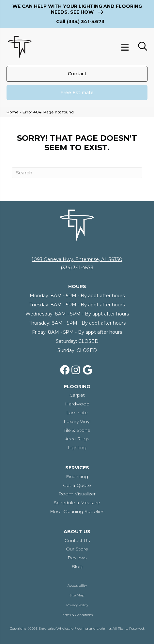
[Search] (77, 173)
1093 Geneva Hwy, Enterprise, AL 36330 (77, 259)
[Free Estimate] (77, 93)
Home (13, 112)
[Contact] (77, 74)
